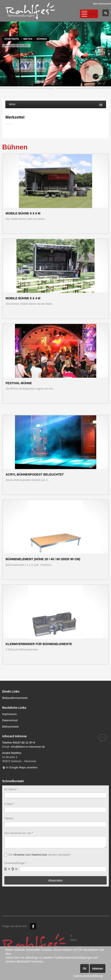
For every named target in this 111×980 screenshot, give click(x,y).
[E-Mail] (55, 810)
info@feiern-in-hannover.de (28, 747)
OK (84, 969)
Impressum (9, 714)
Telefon (9, 818)
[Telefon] (55, 824)
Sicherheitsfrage (16, 863)
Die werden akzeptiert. (40, 855)
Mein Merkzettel (102, 4)
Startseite (12, 39)
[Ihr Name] (55, 795)
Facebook (33, 926)
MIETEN (28, 39)
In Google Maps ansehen (20, 767)
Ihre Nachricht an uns (19, 833)
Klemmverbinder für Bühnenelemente (39, 644)
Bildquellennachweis (15, 698)
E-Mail (9, 804)
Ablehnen (98, 969)
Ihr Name (11, 789)
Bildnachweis (10, 727)
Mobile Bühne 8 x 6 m (23, 213)
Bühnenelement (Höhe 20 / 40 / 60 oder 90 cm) (43, 559)
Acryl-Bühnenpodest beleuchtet (35, 474)
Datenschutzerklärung (88, 976)
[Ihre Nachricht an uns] (55, 842)
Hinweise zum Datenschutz (30, 855)
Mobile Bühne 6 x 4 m (23, 298)
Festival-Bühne (19, 383)
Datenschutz (10, 720)
